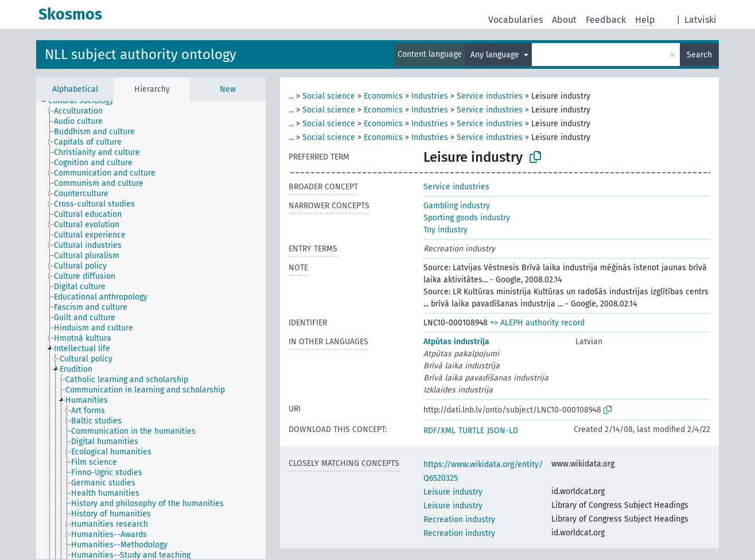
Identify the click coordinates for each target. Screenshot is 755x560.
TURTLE (471, 431)
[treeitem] (86, 101)
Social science (329, 96)
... (291, 96)
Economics (383, 96)
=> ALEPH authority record (537, 323)
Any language (496, 55)
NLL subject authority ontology (141, 55)
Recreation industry (459, 520)
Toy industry (445, 230)
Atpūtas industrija (456, 342)
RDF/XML (439, 431)
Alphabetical (75, 89)
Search (699, 55)
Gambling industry (457, 206)
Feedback (606, 20)
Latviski (700, 20)
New (228, 89)
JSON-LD (503, 431)
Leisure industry (453, 492)
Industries (430, 96)
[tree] (151, 330)
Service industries (490, 96)
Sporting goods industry (467, 218)
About (564, 20)
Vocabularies (515, 20)
